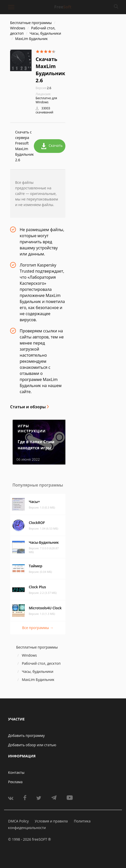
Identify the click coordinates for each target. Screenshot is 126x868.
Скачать (52, 146)
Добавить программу (26, 735)
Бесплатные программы (31, 23)
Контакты (16, 772)
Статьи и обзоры (28, 407)
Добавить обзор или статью (32, 745)
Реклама (15, 782)
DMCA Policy (18, 821)
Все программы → (38, 628)
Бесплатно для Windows (46, 100)
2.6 (43, 88)
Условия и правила (51, 821)
